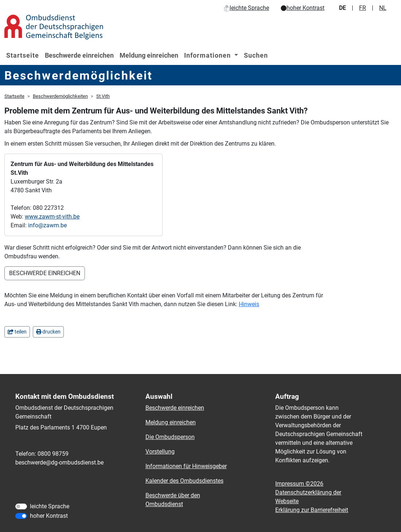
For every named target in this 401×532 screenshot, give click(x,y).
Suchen (256, 55)
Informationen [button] (208, 55)
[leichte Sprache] (21, 506)
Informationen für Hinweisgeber (186, 466)
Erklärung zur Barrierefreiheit (312, 510)
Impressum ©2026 (299, 484)
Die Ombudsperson (170, 437)
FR (363, 8)
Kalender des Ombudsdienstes (184, 481)
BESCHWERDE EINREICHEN (45, 273)
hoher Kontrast (303, 8)
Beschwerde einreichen (79, 55)
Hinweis (249, 304)
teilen (17, 332)
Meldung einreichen (149, 55)
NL (383, 8)
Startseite (23, 55)
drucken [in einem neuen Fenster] (48, 332)
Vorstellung (160, 452)
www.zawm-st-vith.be (52, 217)
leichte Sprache (246, 8)
